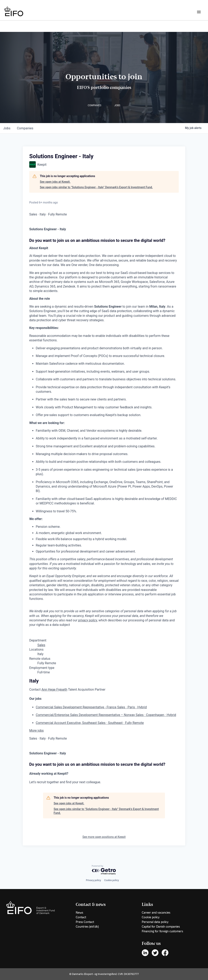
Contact (81, 917)
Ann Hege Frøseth (54, 690)
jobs (7, 128)
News (79, 913)
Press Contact (85, 922)
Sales (41, 645)
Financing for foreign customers (162, 931)
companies (25, 128)
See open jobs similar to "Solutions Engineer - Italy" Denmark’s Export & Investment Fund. (96, 187)
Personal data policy (155, 922)
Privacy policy (93, 880)
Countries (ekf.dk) (87, 927)
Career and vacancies (156, 913)
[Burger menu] (199, 12)
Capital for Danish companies (161, 927)
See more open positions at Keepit (104, 837)
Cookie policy (112, 880)
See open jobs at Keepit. (55, 182)
